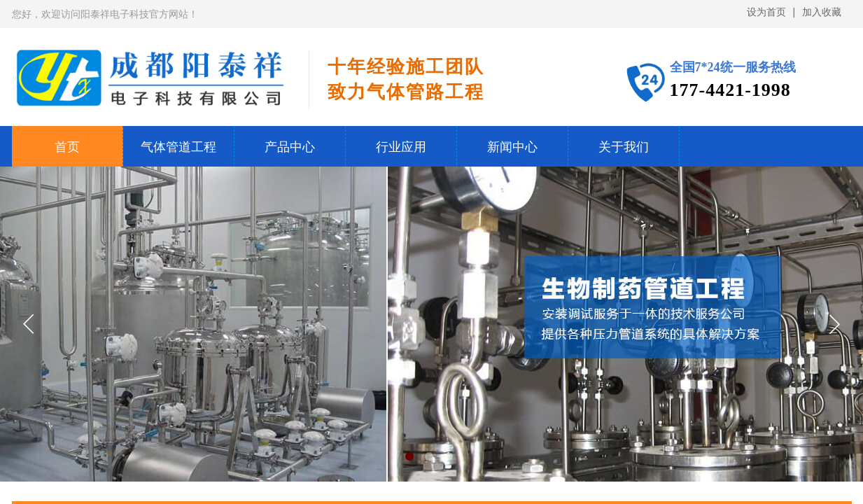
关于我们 (624, 147)
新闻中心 (512, 147)
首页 (67, 147)
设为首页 (766, 12)
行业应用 (401, 147)
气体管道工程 (178, 147)
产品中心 (290, 147)
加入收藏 (822, 12)
